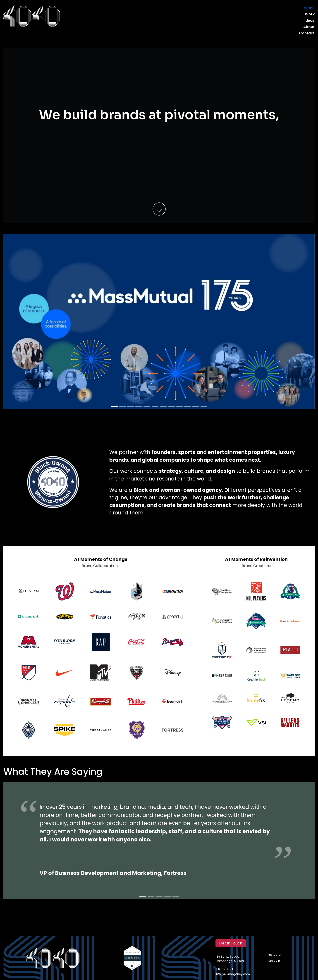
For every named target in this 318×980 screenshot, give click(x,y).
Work (310, 14)
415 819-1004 (224, 969)
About (309, 27)
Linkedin (274, 961)
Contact (307, 34)
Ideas (310, 21)
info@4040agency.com (233, 974)
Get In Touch (231, 944)
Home (309, 8)
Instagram (276, 955)
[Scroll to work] (159, 210)
